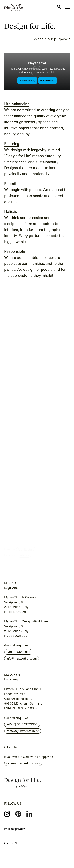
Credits (11, 843)
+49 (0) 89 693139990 (22, 724)
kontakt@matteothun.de (23, 731)
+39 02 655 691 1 (18, 652)
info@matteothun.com (22, 659)
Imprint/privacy (15, 829)
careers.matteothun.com (23, 763)
